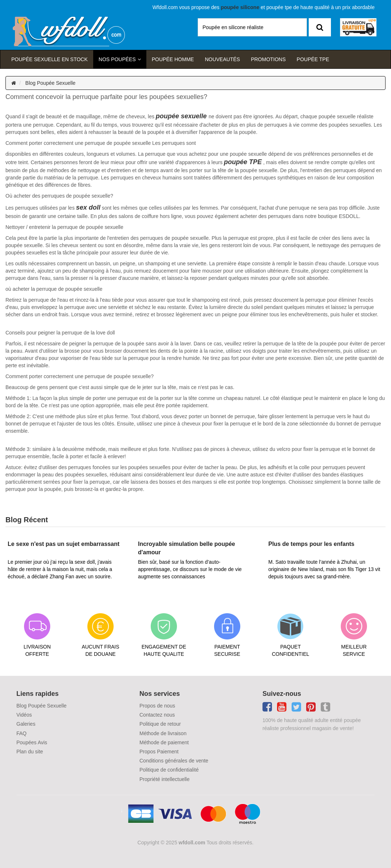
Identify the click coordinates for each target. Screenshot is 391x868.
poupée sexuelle (181, 116)
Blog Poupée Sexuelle (51, 83)
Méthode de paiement (164, 742)
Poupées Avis (32, 742)
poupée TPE (243, 162)
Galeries (26, 724)
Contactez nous (157, 715)
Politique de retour (160, 724)
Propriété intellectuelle (165, 779)
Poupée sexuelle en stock (50, 59)
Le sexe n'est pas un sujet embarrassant (64, 544)
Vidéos (24, 715)
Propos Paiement (159, 752)
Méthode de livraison (163, 733)
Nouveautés (222, 59)
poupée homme (173, 59)
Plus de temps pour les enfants (311, 544)
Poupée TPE (313, 59)
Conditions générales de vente (174, 761)
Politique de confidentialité (169, 770)
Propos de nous (157, 706)
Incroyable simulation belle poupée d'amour (187, 548)
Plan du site (30, 752)
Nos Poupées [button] (117, 59)
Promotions (268, 59)
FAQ (21, 733)
